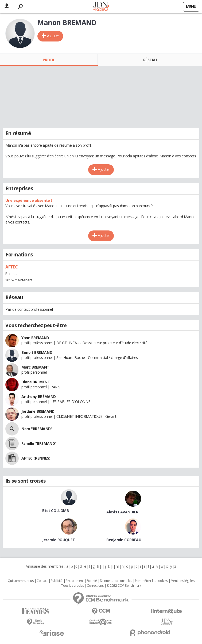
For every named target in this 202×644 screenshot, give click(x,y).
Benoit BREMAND (37, 352)
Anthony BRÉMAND (39, 397)
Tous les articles (72, 586)
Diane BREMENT (36, 382)
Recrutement (75, 581)
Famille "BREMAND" (39, 443)
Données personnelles (116, 581)
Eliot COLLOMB (56, 511)
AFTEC (12, 267)
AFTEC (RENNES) (36, 458)
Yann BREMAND (35, 338)
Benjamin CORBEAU (124, 540)
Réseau (150, 60)
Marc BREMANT (35, 367)
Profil (49, 60)
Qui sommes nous (21, 581)
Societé (92, 581)
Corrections (95, 586)
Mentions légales (182, 581)
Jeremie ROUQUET (59, 540)
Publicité (57, 581)
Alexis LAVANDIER (122, 512)
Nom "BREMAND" (37, 429)
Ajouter (53, 36)
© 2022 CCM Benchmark (124, 586)
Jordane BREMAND (38, 411)
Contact (42, 581)
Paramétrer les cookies (151, 581)
